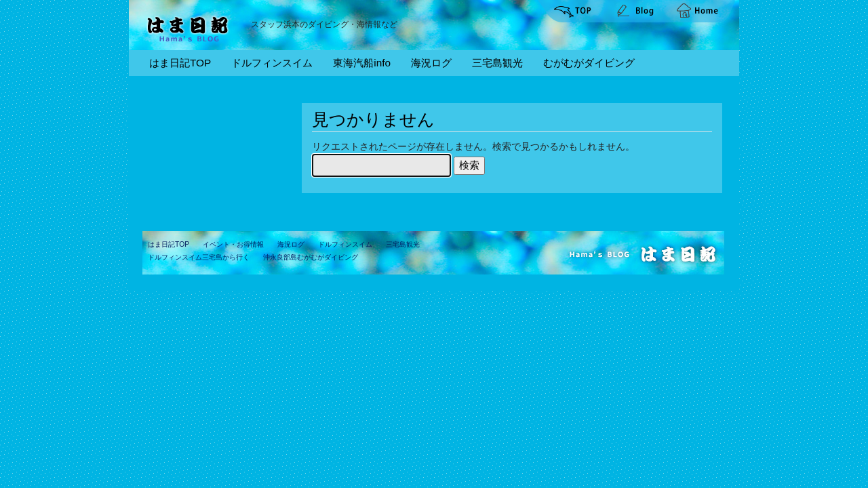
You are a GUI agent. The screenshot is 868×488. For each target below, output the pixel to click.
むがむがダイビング (589, 63)
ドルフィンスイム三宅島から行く (199, 257)
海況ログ (431, 63)
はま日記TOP (180, 63)
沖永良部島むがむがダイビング (311, 257)
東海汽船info (362, 63)
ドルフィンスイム (272, 63)
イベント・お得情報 (233, 244)
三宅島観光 (497, 63)
